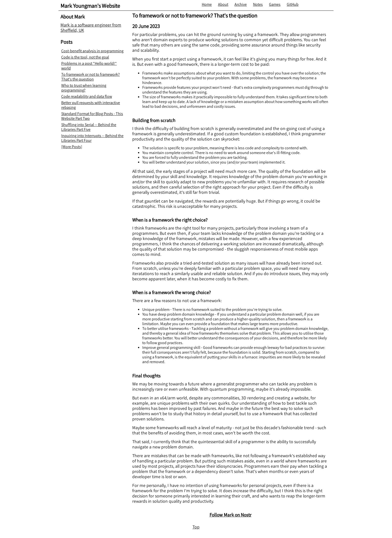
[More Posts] (72, 147)
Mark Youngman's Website (90, 6)
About (223, 4)
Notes (258, 4)
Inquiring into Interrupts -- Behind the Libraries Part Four (92, 138)
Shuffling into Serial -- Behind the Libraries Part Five (89, 127)
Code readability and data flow (87, 96)
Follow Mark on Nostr (230, 515)
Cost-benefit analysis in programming (92, 51)
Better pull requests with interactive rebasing (91, 105)
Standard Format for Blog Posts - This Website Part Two (92, 116)
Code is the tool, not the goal (85, 57)
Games (275, 4)
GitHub (293, 4)
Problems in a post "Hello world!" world (89, 66)
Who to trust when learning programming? (84, 88)
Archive (241, 4)
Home (207, 4)
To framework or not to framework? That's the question (90, 77)
